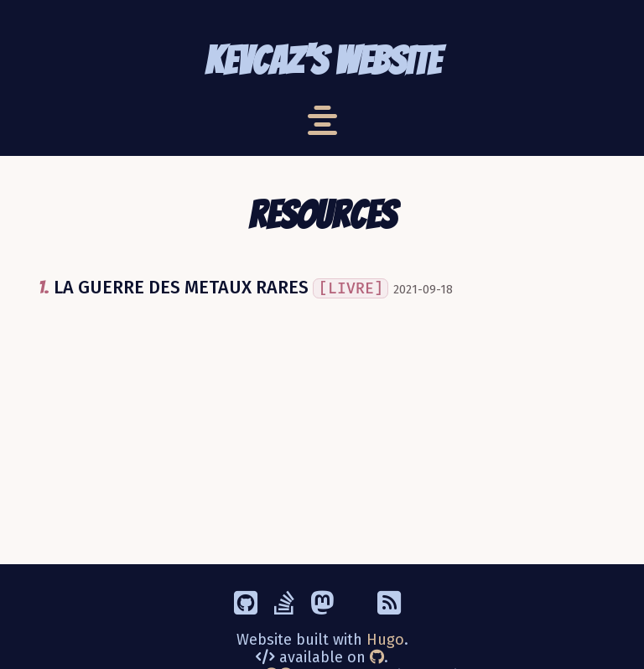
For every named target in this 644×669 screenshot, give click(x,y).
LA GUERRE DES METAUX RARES (221, 288)
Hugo (385, 640)
